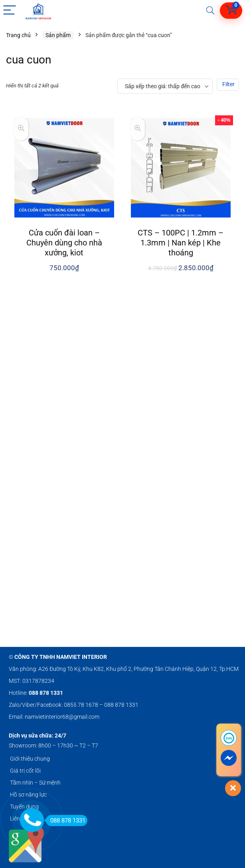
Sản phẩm (58, 35)
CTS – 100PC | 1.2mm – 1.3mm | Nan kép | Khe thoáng (181, 243)
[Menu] (10, 11)
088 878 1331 (66, 821)
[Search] (210, 11)
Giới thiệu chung (30, 759)
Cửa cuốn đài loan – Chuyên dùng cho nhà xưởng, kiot (64, 243)
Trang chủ (18, 35)
